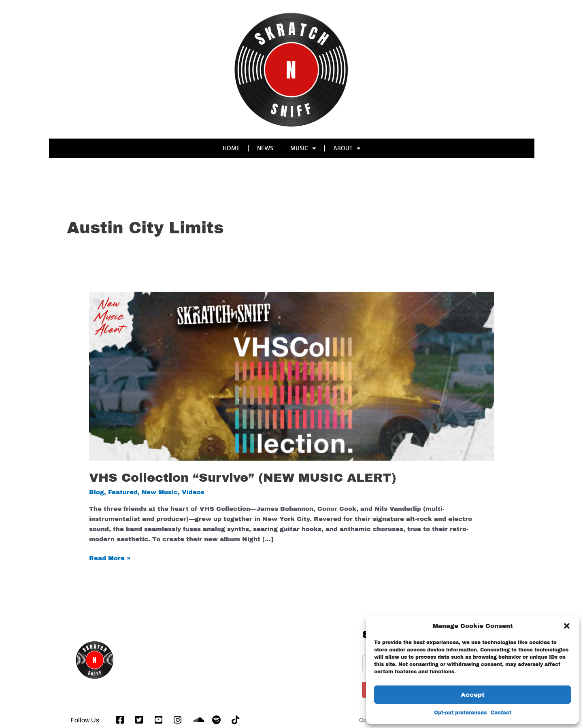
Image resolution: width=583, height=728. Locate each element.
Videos (194, 492)
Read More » (110, 557)
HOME (231, 148)
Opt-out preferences (460, 713)
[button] (567, 626)
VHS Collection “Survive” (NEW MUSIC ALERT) (243, 478)
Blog (97, 492)
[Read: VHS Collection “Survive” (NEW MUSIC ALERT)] (291, 376)
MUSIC (303, 148)
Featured (123, 492)
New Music (160, 492)
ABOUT (347, 148)
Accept (473, 695)
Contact (501, 713)
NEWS (265, 148)
